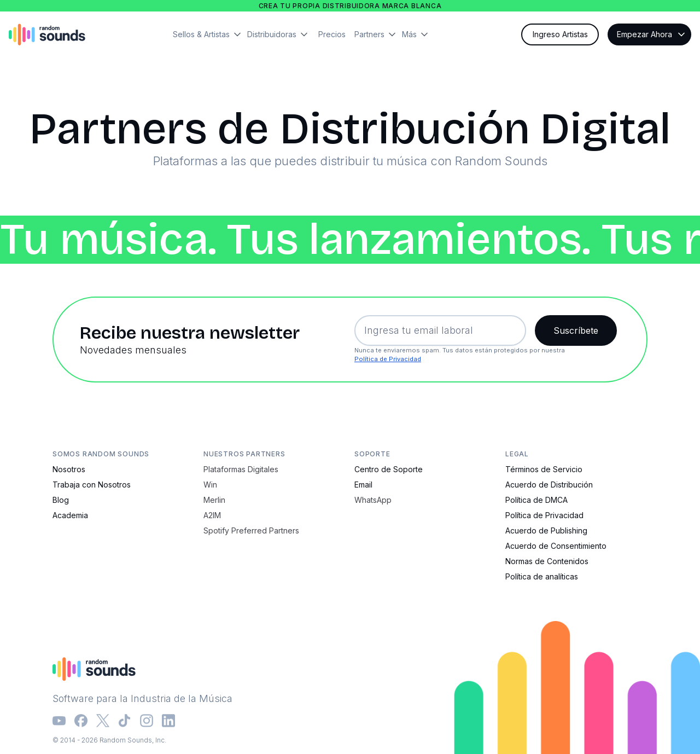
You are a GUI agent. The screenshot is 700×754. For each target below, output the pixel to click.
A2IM (212, 515)
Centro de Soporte (389, 469)
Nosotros (69, 469)
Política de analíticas (542, 576)
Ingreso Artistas (560, 34)
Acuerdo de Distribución (549, 485)
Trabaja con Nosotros (92, 485)
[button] (210, 34)
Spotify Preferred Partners (251, 530)
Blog (61, 500)
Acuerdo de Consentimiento (556, 546)
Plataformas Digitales (241, 469)
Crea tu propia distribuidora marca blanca (350, 6)
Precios (332, 34)
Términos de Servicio (544, 469)
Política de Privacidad (388, 359)
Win (210, 485)
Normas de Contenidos (547, 561)
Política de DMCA (536, 500)
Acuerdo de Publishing (546, 530)
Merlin (214, 500)
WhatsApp (373, 500)
